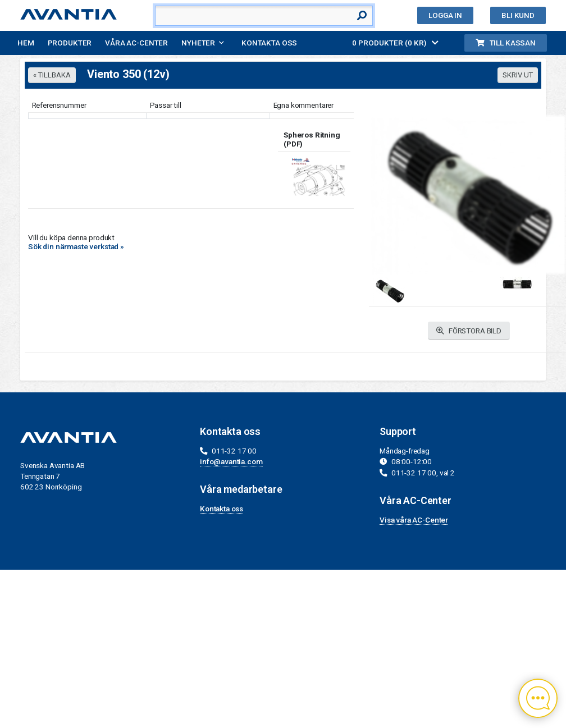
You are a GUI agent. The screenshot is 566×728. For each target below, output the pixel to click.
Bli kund (518, 15)
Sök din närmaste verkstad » (76, 246)
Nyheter (198, 43)
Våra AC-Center (136, 43)
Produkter (70, 43)
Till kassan (506, 43)
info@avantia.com (231, 461)
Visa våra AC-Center (414, 520)
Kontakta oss (269, 43)
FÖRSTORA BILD (469, 331)
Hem (26, 43)
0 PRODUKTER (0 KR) (395, 43)
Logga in (445, 15)
